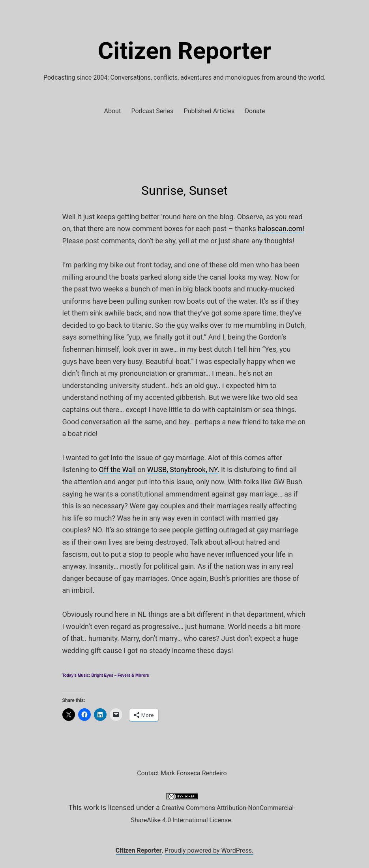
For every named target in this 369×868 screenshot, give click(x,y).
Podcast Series (153, 111)
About (113, 111)
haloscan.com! (281, 229)
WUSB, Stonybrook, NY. (183, 469)
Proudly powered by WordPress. (209, 850)
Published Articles (209, 111)
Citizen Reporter (184, 51)
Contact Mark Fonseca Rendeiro (182, 773)
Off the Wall (117, 469)
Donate (255, 111)
